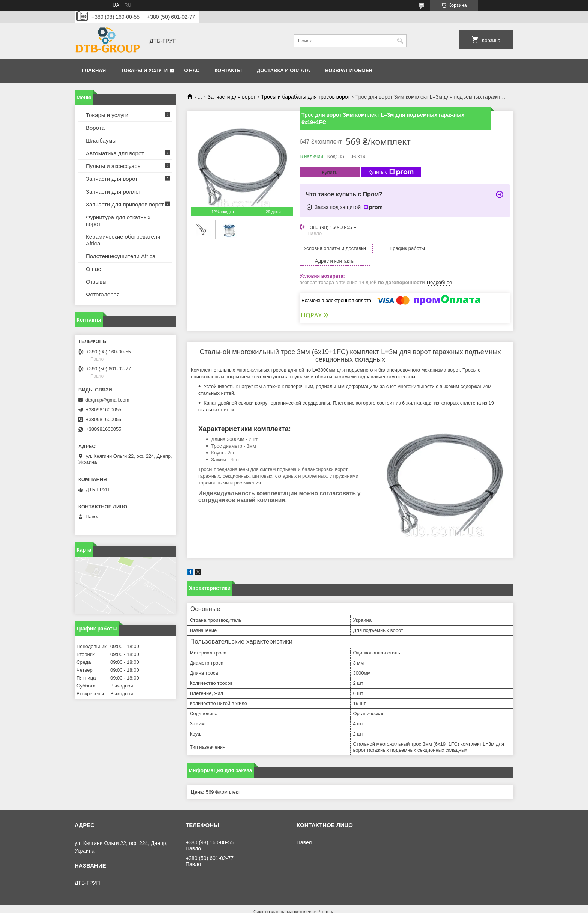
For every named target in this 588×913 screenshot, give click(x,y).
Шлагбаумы (101, 141)
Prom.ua (326, 899)
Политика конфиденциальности (335, 906)
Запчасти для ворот (232, 97)
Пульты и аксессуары (114, 166)
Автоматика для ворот (115, 153)
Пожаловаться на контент (272, 906)
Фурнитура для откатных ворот (118, 220)
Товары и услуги (144, 70)
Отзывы (96, 282)
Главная (94, 70)
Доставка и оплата (283, 70)
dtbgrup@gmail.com (107, 400)
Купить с (391, 172)
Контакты (228, 70)
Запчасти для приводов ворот (125, 204)
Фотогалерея (103, 294)
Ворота (95, 128)
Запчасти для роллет (113, 192)
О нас (192, 70)
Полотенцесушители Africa (121, 256)
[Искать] (400, 41)
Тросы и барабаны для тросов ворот (306, 97)
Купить (329, 172)
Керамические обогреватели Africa (123, 240)
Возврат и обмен (349, 70)
